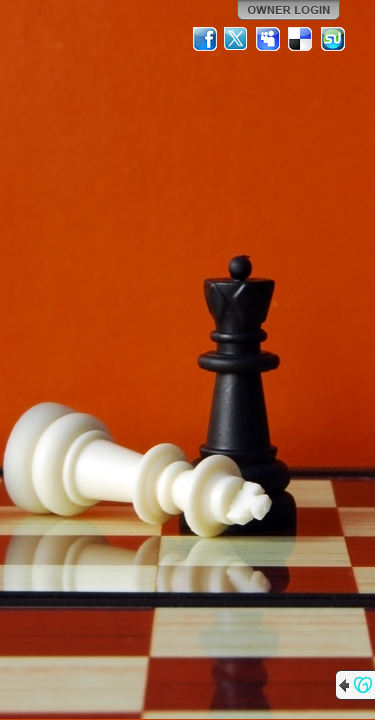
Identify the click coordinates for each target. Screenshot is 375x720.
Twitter (237, 39)
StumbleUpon (333, 39)
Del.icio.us (301, 39)
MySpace (269, 39)
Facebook (205, 39)
